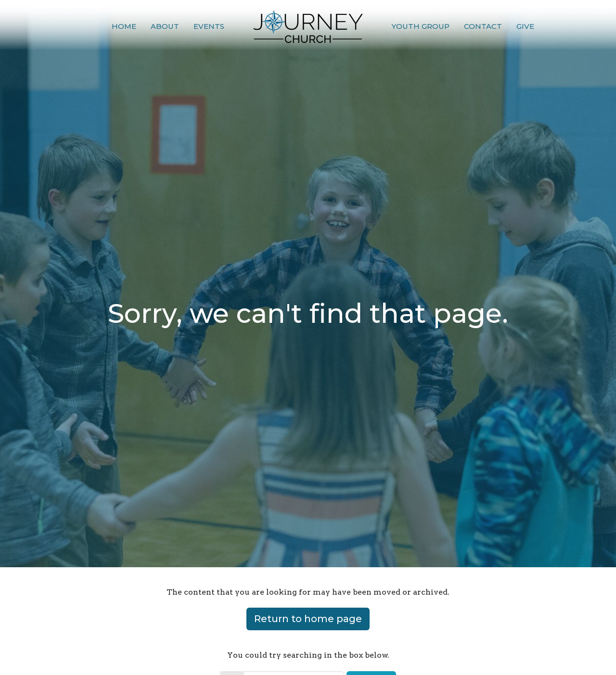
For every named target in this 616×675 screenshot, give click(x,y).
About (165, 26)
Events (209, 26)
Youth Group (421, 26)
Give (525, 26)
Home (124, 26)
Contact (483, 26)
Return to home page (308, 619)
